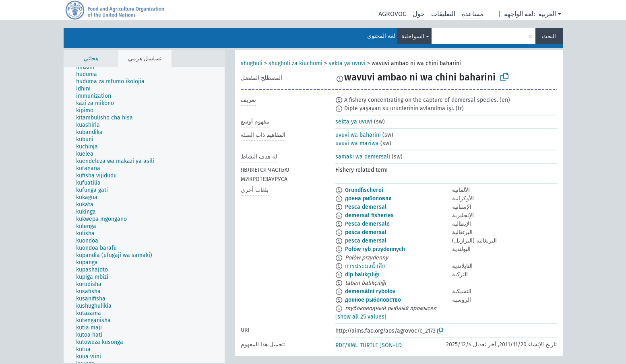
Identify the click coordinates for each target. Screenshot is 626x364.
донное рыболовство (373, 300)
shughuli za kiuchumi (295, 63)
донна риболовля (368, 198)
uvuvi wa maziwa (357, 143)
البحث (549, 36)
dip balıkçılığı (362, 275)
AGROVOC (392, 14)
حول (419, 14)
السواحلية (413, 36)
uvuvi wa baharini (358, 135)
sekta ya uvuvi (347, 63)
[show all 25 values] (361, 317)
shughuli (252, 63)
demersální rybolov (370, 291)
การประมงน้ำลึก (365, 266)
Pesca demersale (367, 224)
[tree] (144, 215)
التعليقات (443, 14)
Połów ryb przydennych (375, 249)
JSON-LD (391, 345)
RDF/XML (347, 345)
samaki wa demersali (363, 157)
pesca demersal (366, 232)
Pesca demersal (366, 207)
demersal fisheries (369, 215)
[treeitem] (89, 67)
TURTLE (369, 345)
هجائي (91, 59)
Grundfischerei (364, 190)
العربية (547, 14)
